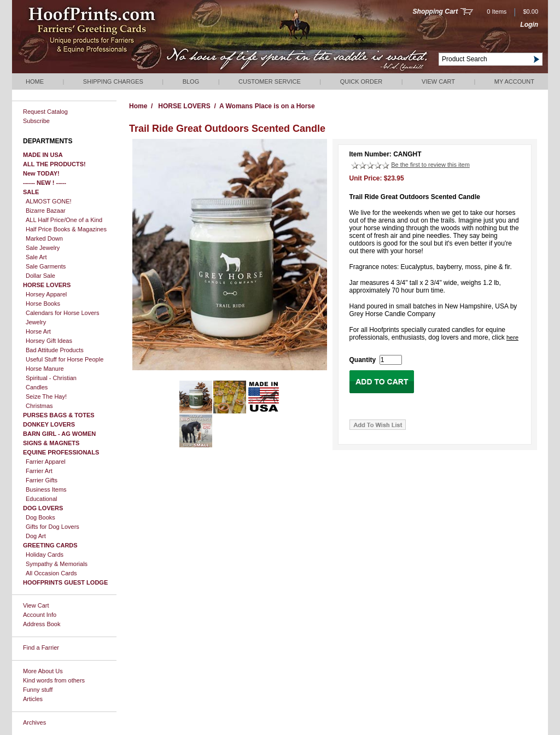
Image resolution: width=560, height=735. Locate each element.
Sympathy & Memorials (57, 564)
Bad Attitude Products (55, 350)
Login (529, 25)
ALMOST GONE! (49, 201)
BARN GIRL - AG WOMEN (59, 434)
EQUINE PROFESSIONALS (61, 452)
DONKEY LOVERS (49, 424)
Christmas (39, 406)
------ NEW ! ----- (45, 183)
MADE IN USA (43, 155)
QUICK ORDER (361, 81)
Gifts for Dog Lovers (52, 527)
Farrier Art (39, 471)
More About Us (43, 671)
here (512, 337)
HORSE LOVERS (47, 285)
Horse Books (43, 304)
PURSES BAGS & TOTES (59, 415)
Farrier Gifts (42, 480)
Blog (191, 81)
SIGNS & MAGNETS (51, 443)
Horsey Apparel (46, 294)
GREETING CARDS (50, 545)
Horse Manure (45, 369)
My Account (514, 81)
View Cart (438, 81)
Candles (37, 387)
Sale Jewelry (43, 248)
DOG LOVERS (43, 508)
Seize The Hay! (46, 396)
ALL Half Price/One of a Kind (64, 220)
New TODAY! (41, 173)
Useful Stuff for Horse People (65, 359)
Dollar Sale (40, 276)
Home (35, 81)
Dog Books (40, 517)
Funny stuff (38, 690)
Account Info (40, 615)
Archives (34, 722)
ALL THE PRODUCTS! (54, 164)
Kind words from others (54, 680)
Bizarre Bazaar (46, 211)
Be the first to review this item (430, 165)
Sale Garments (46, 266)
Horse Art (38, 331)
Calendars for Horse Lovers (63, 313)
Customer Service (270, 81)
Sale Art (36, 257)
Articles (33, 699)
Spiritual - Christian (51, 378)
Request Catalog (45, 112)
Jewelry (36, 322)
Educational (42, 499)
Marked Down (44, 238)
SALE (31, 192)
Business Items (46, 489)
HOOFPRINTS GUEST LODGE (65, 582)
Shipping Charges (113, 81)
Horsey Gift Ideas (49, 341)
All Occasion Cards (51, 573)
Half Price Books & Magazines (66, 229)
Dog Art (36, 536)
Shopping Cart (436, 11)
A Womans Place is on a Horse (267, 106)
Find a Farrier (41, 647)
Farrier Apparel (46, 462)
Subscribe (36, 121)
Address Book (42, 624)
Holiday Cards (45, 555)
